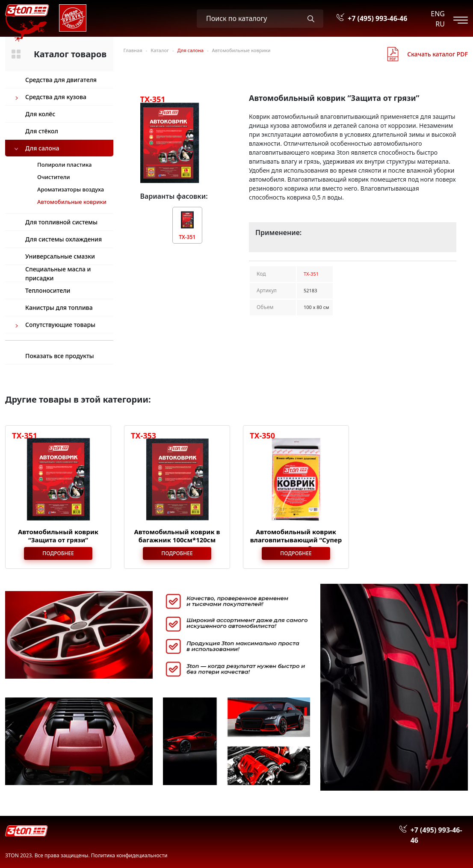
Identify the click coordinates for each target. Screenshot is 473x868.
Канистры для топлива (59, 307)
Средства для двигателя (61, 80)
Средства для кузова (56, 97)
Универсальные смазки (60, 256)
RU (440, 24)
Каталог (160, 50)
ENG (438, 14)
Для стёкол (42, 131)
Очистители (54, 177)
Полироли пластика (64, 165)
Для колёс (40, 114)
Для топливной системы (61, 222)
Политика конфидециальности (129, 855)
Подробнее (58, 553)
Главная (133, 50)
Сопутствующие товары (60, 325)
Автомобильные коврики (241, 50)
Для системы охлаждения (64, 239)
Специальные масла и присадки (58, 273)
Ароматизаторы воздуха (71, 189)
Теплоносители (48, 290)
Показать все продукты (60, 356)
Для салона (42, 148)
